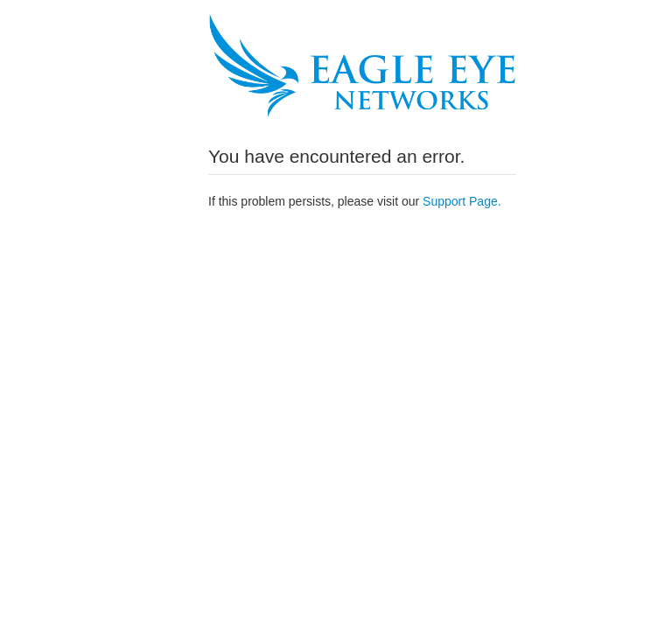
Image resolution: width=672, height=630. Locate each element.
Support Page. (462, 201)
